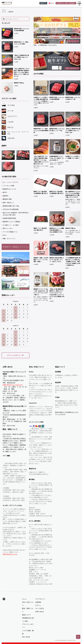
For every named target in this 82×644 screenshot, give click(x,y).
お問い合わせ (40, 612)
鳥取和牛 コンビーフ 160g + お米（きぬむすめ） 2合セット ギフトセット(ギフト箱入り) (41, 292)
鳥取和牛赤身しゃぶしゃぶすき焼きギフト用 (73, 98)
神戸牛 (5, 192)
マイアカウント (40, 599)
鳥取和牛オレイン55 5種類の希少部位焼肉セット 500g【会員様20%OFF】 (57, 230)
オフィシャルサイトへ (16, 355)
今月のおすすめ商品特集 (11, 209)
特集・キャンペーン (9, 239)
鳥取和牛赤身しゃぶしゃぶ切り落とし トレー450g (57, 130)
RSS (23, 637)
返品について (26, 615)
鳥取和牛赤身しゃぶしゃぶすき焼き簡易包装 (21, 30)
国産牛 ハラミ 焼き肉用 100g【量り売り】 (40, 229)
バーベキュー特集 (8, 186)
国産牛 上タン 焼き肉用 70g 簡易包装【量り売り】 (41, 193)
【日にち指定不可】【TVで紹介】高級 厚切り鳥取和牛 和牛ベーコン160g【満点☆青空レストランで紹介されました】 (22, 72)
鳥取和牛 (11, 12)
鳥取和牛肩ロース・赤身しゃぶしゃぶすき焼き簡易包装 (41, 131)
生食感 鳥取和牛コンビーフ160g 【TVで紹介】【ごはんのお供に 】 (57, 158)
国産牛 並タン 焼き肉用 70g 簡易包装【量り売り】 (57, 193)
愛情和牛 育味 (7, 199)
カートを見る (40, 608)
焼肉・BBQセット (8, 203)
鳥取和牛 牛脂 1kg (19, 83)
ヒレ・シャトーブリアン (11, 182)
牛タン (5, 235)
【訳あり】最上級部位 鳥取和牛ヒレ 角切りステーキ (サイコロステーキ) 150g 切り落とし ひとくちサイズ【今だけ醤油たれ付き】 (57, 294)
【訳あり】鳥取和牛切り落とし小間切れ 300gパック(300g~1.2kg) (21, 57)
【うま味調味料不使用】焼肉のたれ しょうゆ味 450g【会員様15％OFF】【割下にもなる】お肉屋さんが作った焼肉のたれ (73, 262)
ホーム (4, 10)
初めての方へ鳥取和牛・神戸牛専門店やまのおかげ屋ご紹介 (16, 214)
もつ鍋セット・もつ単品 (11, 225)
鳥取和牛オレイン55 (9, 189)
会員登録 (38, 602)
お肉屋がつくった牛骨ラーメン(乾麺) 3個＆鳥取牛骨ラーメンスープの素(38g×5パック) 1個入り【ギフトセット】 (41, 101)
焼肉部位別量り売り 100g (11, 206)
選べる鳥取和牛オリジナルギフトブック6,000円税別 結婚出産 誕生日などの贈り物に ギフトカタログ (73, 194)
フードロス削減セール (10, 232)
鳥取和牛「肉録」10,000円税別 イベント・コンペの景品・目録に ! (41, 260)
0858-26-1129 (11, 383)
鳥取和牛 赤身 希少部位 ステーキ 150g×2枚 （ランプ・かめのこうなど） (57, 260)
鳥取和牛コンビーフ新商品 (11, 222)
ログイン (38, 605)
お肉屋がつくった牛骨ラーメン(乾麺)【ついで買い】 (73, 157)
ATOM (28, 637)
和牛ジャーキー (8, 228)
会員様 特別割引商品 (9, 218)
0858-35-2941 (11, 419)
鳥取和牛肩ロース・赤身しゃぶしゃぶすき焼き (21, 43)
